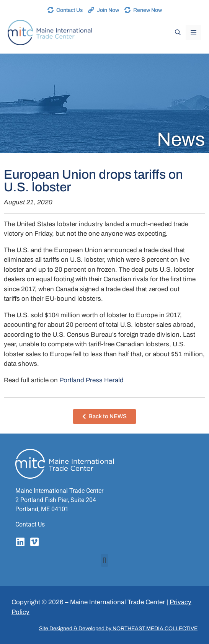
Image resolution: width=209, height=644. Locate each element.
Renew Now (148, 10)
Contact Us (69, 10)
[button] (104, 560)
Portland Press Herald (91, 380)
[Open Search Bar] (178, 33)
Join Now (108, 10)
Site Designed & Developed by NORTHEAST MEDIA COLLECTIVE (118, 629)
